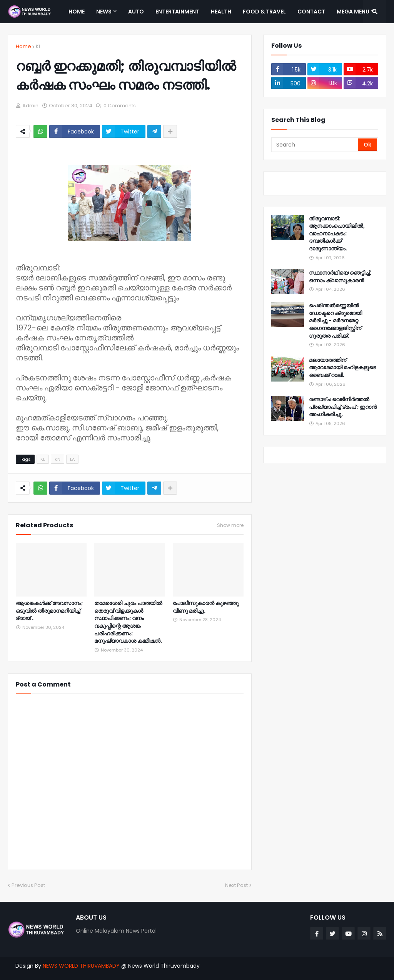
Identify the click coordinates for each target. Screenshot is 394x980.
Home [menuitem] (77, 12)
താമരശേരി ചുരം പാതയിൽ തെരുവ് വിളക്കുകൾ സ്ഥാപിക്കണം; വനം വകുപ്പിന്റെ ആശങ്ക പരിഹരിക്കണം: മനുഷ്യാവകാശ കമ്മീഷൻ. (128, 622)
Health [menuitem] (221, 12)
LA (72, 459)
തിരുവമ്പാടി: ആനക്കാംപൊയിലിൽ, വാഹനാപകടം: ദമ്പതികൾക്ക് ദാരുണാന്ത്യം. (337, 234)
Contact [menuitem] (311, 12)
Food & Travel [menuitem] (264, 12)
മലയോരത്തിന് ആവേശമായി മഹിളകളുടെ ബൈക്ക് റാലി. (342, 368)
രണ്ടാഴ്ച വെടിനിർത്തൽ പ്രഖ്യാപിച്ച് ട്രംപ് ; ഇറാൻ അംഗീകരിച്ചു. (343, 407)
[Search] (315, 145)
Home (23, 46)
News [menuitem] (104, 12)
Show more (230, 525)
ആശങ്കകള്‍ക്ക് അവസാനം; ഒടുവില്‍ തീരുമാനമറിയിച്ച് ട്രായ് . (49, 611)
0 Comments (120, 106)
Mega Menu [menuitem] (353, 12)
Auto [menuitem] (136, 12)
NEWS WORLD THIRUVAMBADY (81, 966)
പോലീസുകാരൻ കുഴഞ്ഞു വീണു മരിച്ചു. (206, 607)
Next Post (236, 885)
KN (58, 459)
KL (38, 46)
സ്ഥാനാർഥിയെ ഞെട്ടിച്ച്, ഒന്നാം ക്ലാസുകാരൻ (340, 277)
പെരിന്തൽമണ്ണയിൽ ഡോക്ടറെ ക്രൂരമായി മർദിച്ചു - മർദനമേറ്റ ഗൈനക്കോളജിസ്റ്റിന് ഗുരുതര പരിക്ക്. (336, 321)
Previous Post (28, 885)
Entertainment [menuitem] (177, 12)
